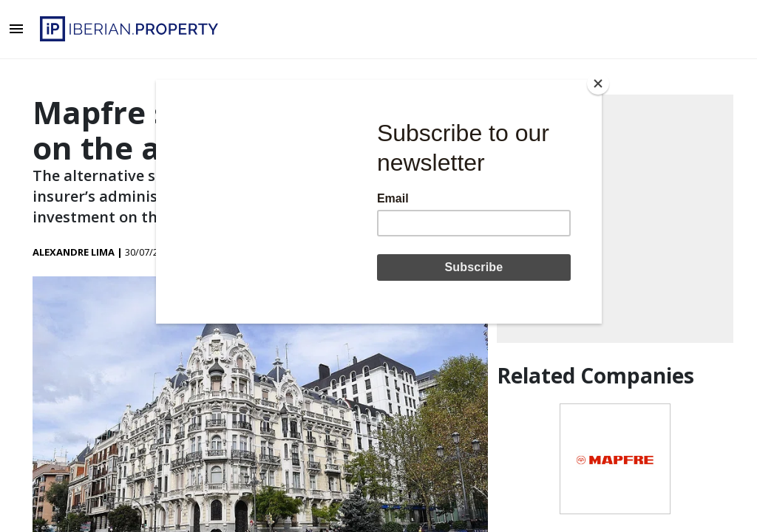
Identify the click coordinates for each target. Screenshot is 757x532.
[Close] (598, 83)
